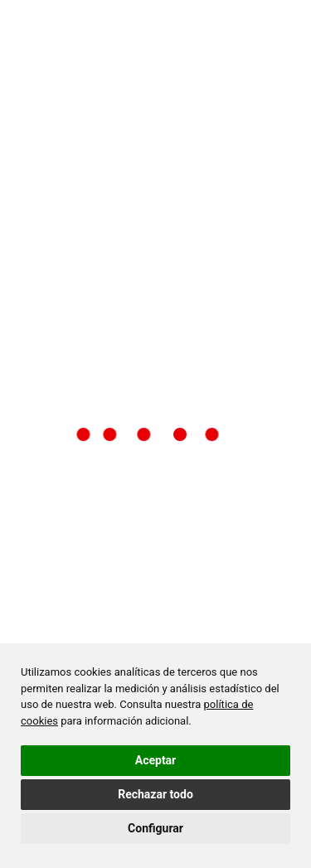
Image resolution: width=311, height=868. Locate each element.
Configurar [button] (155, 828)
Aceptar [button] (156, 760)
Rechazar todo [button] (155, 794)
